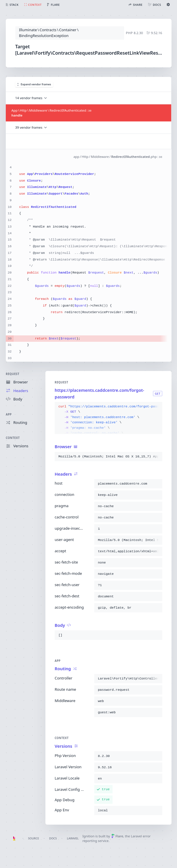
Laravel (73, 838)
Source (34, 838)
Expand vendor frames (34, 84)
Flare (117, 836)
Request (13, 374)
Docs (53, 838)
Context (13, 438)
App (9, 414)
